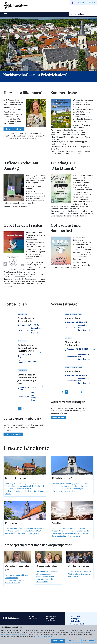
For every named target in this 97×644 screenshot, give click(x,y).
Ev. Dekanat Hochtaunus (33, 617)
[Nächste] (34, 409)
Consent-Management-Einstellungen (14, 634)
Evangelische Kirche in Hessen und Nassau (52, 618)
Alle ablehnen (89, 641)
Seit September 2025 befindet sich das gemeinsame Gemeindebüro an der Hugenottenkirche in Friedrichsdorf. (48, 577)
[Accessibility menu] (73, 2)
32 (77, 392)
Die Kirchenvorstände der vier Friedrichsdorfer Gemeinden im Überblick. (80, 574)
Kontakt (81, 2)
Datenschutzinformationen (43, 637)
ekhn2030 (91, 2)
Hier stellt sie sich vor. (14, 129)
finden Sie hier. (58, 417)
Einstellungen (73, 641)
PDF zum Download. (13, 434)
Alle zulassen (58, 641)
